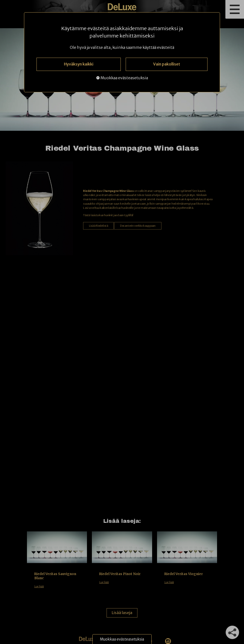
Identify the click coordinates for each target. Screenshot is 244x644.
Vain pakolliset (167, 64)
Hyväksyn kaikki (79, 64)
